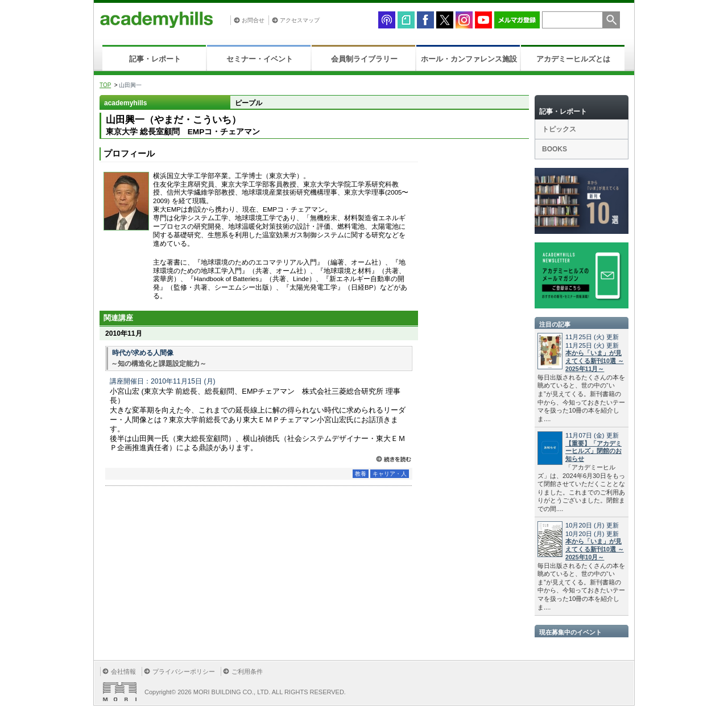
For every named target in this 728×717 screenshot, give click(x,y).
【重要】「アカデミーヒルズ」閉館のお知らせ (593, 451)
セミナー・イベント (260, 59)
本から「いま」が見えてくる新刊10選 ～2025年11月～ (595, 361)
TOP (105, 85)
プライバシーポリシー (184, 671)
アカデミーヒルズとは (573, 59)
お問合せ (253, 20)
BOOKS (555, 149)
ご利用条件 (247, 671)
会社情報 (123, 671)
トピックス (559, 129)
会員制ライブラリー (364, 59)
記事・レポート (155, 59)
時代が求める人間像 (143, 353)
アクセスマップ (300, 20)
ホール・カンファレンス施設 (469, 59)
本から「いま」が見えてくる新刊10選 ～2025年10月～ (595, 549)
